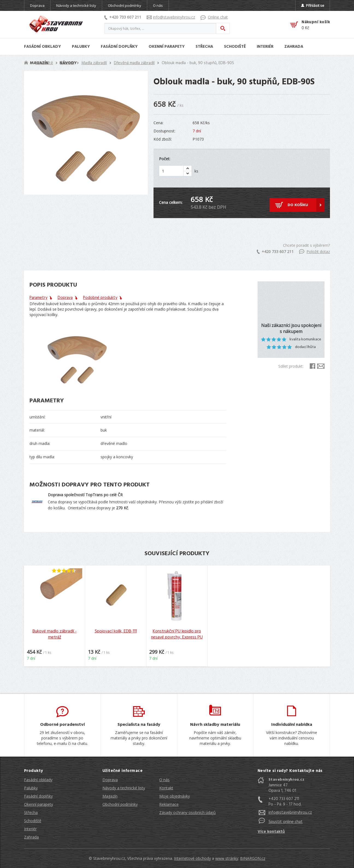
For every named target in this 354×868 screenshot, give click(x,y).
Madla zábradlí (94, 63)
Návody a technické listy (76, 5)
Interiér (30, 829)
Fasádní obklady (38, 780)
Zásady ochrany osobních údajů (188, 812)
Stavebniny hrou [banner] (56, 25)
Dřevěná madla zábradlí (134, 63)
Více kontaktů (271, 832)
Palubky (31, 788)
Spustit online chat (286, 822)
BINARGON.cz (253, 858)
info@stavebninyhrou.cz (171, 17)
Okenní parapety (39, 804)
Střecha (31, 812)
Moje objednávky (175, 796)
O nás (158, 5)
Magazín (110, 796)
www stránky (227, 858)
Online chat (214, 17)
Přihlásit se (313, 5)
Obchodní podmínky (125, 5)
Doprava (37, 5)
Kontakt (166, 788)
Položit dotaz (315, 252)
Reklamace (169, 804)
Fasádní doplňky (38, 796)
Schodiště (33, 821)
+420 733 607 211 (123, 17)
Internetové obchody (192, 858)
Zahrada (31, 837)
